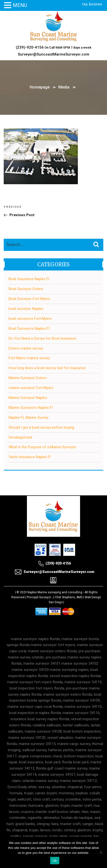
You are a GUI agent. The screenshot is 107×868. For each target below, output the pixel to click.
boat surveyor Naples (26, 309)
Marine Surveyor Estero (28, 378)
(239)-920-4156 (30, 47)
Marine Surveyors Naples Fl (31, 408)
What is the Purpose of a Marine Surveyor (43, 447)
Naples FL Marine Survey (29, 418)
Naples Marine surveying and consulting (55, 592)
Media (64, 87)
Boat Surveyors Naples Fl (29, 329)
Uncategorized (20, 437)
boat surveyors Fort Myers (30, 319)
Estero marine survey (26, 348)
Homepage (40, 87)
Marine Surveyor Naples (28, 398)
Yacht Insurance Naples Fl (30, 457)
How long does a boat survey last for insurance (47, 368)
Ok (55, 861)
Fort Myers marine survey (29, 358)
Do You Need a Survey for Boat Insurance (43, 338)
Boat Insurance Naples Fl (29, 279)
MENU (20, 5)
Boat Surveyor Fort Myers (29, 299)
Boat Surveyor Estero (26, 289)
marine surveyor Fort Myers (31, 388)
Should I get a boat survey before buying (41, 427)
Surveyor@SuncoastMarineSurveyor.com (53, 54)
